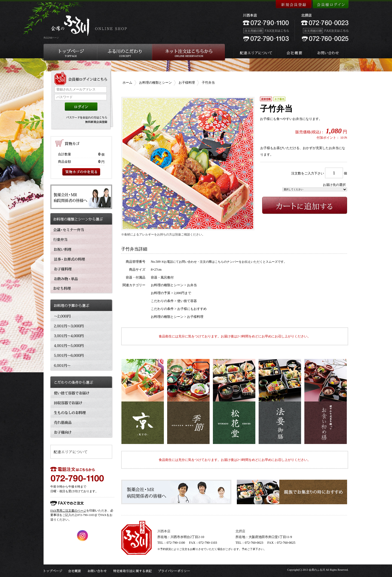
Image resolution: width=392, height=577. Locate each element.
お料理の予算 (161, 293)
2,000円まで (183, 293)
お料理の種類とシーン (155, 83)
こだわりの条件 (162, 301)
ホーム (127, 83)
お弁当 (192, 285)
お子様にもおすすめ (192, 309)
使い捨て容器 (187, 301)
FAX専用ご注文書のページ (68, 510)
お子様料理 (187, 83)
